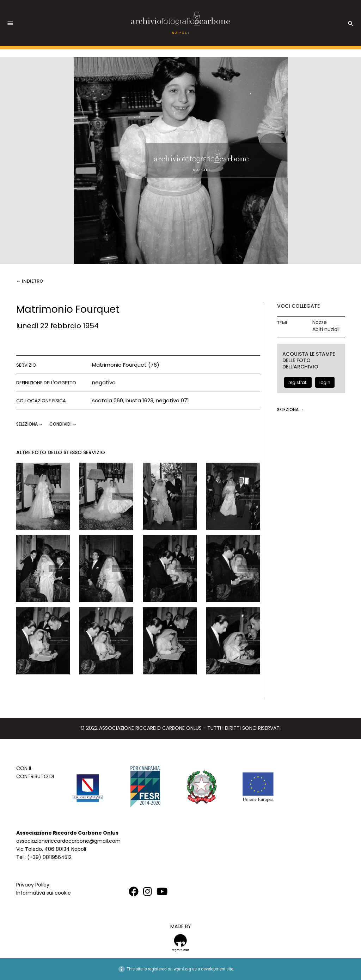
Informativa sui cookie (44, 893)
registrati (298, 382)
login (325, 382)
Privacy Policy (33, 885)
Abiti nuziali (326, 329)
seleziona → (30, 424)
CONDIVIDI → (63, 424)
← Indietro (30, 281)
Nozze (320, 322)
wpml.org (182, 969)
